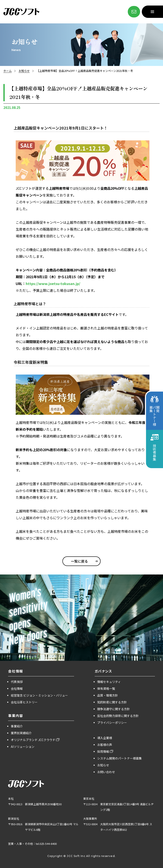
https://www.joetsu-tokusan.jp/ (53, 284)
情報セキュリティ (109, 682)
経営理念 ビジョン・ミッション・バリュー (39, 695)
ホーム (8, 71)
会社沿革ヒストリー (24, 702)
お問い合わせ (106, 772)
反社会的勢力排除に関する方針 (118, 716)
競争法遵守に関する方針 (114, 709)
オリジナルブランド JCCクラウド (33, 740)
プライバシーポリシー (112, 723)
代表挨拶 (17, 682)
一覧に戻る (79, 561)
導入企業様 (105, 738)
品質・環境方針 (108, 695)
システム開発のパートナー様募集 (119, 758)
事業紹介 (17, 726)
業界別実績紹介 (21, 733)
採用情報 (103, 751)
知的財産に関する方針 (112, 702)
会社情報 (17, 688)
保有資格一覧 (106, 688)
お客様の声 (105, 745)
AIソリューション (23, 747)
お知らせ (24, 71)
